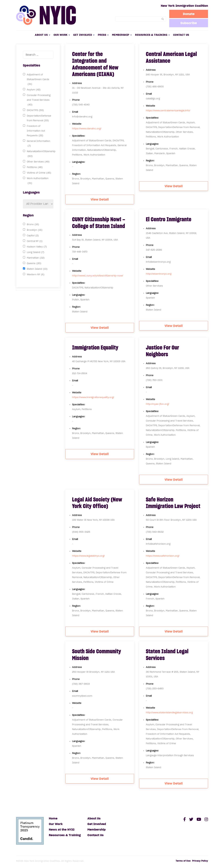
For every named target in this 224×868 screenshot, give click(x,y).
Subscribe (189, 23)
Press (103, 35)
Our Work (62, 35)
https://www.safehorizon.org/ (163, 556)
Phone (76, 100)
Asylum (34, 90)
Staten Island (37, 269)
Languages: (79, 162)
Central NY (35, 241)
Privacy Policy (200, 861)
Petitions (35, 167)
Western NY (36, 275)
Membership (122, 35)
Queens (34, 263)
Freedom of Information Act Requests (36, 131)
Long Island (36, 252)
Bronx (33, 225)
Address (77, 83)
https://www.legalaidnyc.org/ (88, 556)
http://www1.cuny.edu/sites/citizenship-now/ (98, 276)
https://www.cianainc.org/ (87, 129)
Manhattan (36, 258)
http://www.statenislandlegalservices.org (169, 713)
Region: (76, 174)
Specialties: (79, 136)
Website (77, 124)
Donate (189, 14)
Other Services (38, 162)
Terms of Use (183, 861)
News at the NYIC (62, 830)
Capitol (33, 236)
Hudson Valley (37, 247)
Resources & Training (152, 35)
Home (53, 818)
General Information (38, 144)
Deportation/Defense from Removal (39, 119)
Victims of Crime (39, 173)
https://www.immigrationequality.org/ (93, 397)
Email (75, 112)
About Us (43, 35)
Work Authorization (38, 181)
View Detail (100, 199)
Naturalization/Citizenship (41, 154)
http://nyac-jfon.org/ (158, 404)
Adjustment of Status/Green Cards (38, 80)
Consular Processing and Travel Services (39, 100)
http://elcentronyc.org (159, 274)
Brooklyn (35, 230)
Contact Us (181, 35)
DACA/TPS (35, 110)
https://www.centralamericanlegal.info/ (168, 111)
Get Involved (84, 35)
